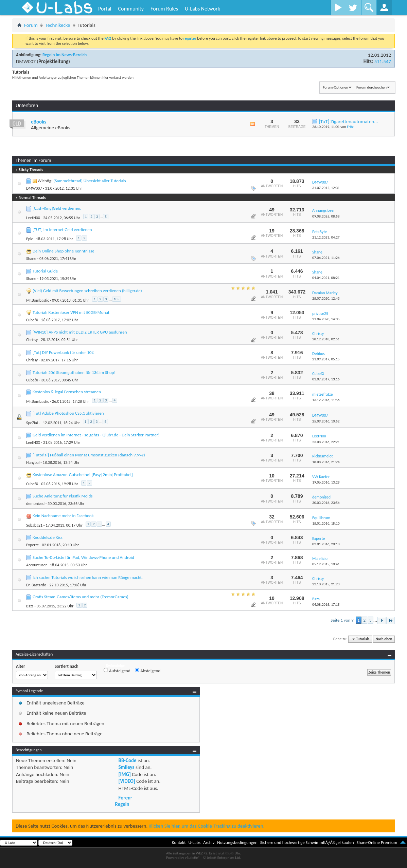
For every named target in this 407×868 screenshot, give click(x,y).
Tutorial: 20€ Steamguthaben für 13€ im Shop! (74, 372)
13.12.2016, (326, 400)
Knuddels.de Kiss (48, 537)
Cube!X (32, 320)
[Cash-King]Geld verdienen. (57, 208)
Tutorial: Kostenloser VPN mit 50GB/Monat (71, 312)
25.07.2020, (326, 298)
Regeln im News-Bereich (65, 55)
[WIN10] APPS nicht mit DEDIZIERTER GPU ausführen (80, 332)
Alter (21, 666)
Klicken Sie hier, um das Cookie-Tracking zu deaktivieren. (207, 826)
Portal (105, 9)
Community (131, 9)
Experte (32, 545)
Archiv (209, 842)
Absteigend (148, 671)
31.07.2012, (326, 188)
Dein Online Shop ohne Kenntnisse (64, 251)
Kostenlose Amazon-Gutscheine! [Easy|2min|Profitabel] (83, 475)
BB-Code (128, 760)
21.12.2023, (326, 237)
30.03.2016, (326, 503)
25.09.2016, (326, 421)
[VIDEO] (127, 781)
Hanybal (33, 463)
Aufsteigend (117, 671)
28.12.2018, (326, 339)
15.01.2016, (326, 523)
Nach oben (384, 639)
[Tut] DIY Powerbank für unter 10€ (63, 352)
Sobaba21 (34, 525)
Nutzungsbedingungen (237, 842)
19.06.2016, (326, 482)
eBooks (39, 122)
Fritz (350, 127)
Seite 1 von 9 (342, 620)
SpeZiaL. (33, 423)
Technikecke (58, 25)
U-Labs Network (202, 9)
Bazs (30, 606)
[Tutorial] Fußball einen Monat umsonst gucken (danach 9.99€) (89, 455)
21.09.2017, (326, 359)
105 (117, 299)
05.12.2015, (326, 564)
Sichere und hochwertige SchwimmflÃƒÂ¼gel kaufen (307, 842)
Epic (30, 239)
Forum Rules (164, 9)
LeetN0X (33, 218)
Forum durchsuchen (371, 87)
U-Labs (195, 842)
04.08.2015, (326, 605)
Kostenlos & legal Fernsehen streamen (67, 392)
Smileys (127, 767)
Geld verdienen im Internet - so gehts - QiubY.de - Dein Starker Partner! (96, 435)
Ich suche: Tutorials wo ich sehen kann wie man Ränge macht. (88, 577)
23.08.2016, (326, 442)
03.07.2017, (326, 379)
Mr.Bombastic (38, 300)
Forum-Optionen (335, 87)
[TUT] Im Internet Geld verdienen (62, 230)
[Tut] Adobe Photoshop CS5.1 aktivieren (68, 413)
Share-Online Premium (377, 842)
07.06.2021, (326, 258)
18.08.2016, (326, 462)
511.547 (383, 61)
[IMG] (125, 774)
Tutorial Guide (45, 271)
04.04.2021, (326, 278)
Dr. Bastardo (36, 585)
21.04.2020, (326, 319)
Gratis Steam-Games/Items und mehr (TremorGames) (81, 597)
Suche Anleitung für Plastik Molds (63, 496)
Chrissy (32, 340)
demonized (35, 504)
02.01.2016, (326, 544)
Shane (31, 259)
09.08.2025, (326, 216)
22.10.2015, (326, 584)
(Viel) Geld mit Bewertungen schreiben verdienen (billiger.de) (87, 291)
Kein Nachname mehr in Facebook (63, 516)
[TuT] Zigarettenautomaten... (348, 121)
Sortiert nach (67, 666)
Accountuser (37, 565)
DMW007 (26, 61)
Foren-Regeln (124, 801)
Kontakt (179, 842)
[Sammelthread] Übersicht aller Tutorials (90, 181)
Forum (31, 25)
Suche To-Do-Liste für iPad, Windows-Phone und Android (83, 557)
